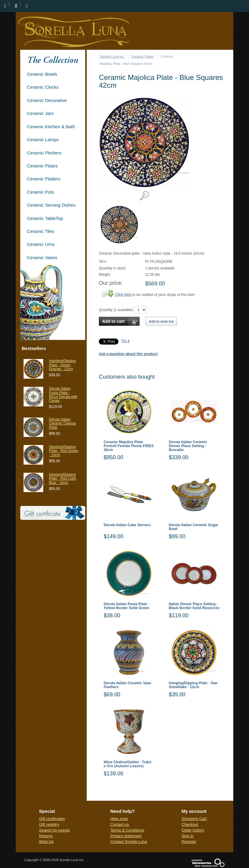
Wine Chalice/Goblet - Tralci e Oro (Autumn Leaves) (128, 764)
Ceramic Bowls (42, 74)
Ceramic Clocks (43, 87)
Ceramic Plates (143, 56)
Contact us (120, 824)
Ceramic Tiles (41, 231)
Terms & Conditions (127, 830)
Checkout (190, 824)
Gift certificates (52, 819)
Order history (193, 830)
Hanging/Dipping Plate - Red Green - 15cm (64, 451)
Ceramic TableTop (45, 218)
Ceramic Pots (40, 192)
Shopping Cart (194, 819)
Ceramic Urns (41, 244)
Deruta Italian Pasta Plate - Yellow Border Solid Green (126, 606)
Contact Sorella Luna (129, 842)
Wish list (46, 842)
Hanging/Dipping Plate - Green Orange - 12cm (62, 365)
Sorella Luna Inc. (112, 56)
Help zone (119, 819)
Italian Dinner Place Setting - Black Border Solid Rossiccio (194, 606)
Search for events (54, 830)
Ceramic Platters (44, 179)
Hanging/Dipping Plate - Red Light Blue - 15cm (62, 479)
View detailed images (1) (144, 196)
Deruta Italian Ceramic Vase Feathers (127, 685)
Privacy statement (126, 836)
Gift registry (49, 824)
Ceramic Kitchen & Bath (51, 127)
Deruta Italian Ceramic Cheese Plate (62, 423)
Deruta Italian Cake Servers (127, 525)
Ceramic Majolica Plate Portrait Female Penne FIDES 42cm (129, 446)
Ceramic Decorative (47, 100)
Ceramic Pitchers (44, 153)
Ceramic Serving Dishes (51, 205)
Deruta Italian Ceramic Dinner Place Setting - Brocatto (188, 446)
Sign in (188, 836)
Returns (46, 836)
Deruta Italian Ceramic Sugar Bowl (194, 527)
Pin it (126, 341)
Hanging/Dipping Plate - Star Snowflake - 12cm (193, 685)
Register (189, 842)
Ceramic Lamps (43, 140)
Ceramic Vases (42, 258)
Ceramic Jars (40, 113)
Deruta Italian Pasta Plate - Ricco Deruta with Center (63, 395)
